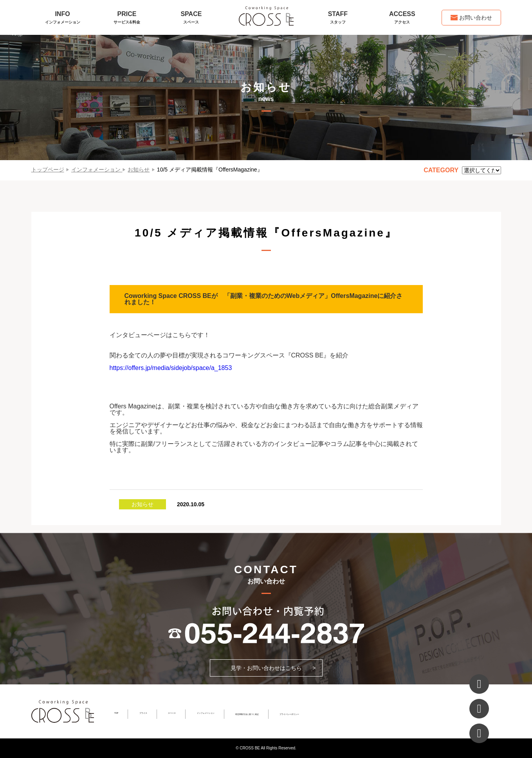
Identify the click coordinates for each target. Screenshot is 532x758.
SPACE (191, 18)
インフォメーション (96, 170)
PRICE (127, 18)
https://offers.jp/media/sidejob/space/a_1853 (171, 368)
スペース (172, 713)
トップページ (48, 170)
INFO (63, 18)
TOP (116, 713)
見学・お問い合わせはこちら (266, 668)
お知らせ (139, 170)
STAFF (338, 18)
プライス (143, 713)
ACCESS (402, 18)
